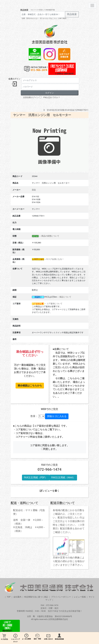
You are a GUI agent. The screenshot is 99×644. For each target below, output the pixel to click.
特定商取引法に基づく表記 (36, 597)
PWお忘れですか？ (52, 97)
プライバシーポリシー (61, 597)
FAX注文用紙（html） (63, 477)
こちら (41, 430)
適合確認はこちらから (30, 386)
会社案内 (17, 597)
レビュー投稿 (80, 597)
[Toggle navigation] (92, 5)
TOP (9, 597)
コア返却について (54, 304)
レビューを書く (50, 491)
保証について (65, 297)
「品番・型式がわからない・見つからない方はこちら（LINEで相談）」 (45, 18)
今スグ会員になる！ (55, 259)
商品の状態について (50, 236)
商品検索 (24, 10)
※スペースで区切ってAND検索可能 (43, 10)
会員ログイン (14, 79)
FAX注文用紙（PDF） (36, 477)
